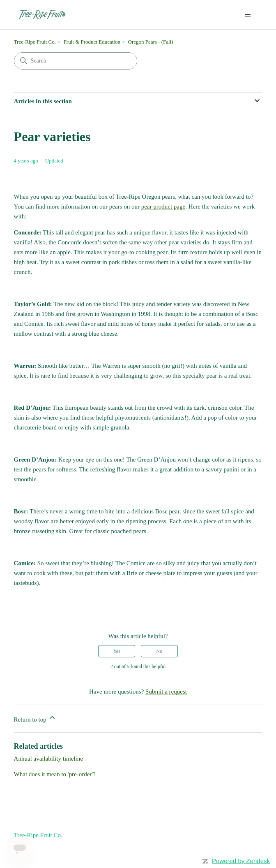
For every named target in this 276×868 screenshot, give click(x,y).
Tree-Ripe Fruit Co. (35, 42)
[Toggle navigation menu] (247, 15)
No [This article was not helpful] (160, 651)
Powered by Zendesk (241, 861)
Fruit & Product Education (92, 42)
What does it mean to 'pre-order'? (55, 774)
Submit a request (166, 692)
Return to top (35, 718)
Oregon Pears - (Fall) (151, 42)
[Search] (76, 61)
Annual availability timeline (48, 759)
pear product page (163, 207)
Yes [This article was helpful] (116, 651)
